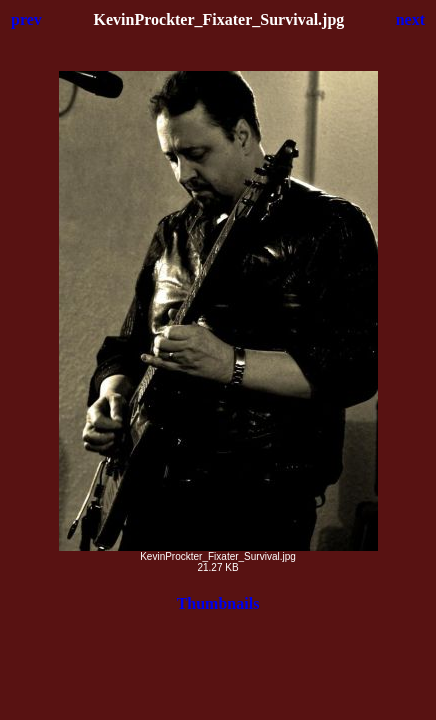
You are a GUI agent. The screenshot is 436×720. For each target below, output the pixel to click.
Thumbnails (218, 603)
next (410, 19)
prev (26, 19)
